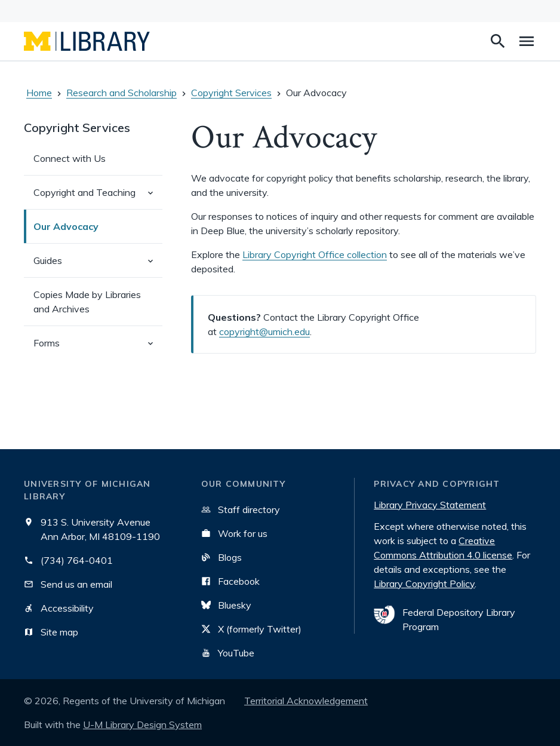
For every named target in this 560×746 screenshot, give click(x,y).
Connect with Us (70, 158)
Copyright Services (231, 93)
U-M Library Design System (142, 724)
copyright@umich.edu (264, 331)
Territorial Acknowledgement (306, 701)
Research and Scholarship (121, 93)
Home (39, 93)
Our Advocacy (66, 226)
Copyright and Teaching (98, 197)
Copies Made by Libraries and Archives (87, 302)
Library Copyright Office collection (315, 254)
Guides (98, 265)
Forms (98, 348)
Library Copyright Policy (424, 584)
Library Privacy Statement (430, 505)
